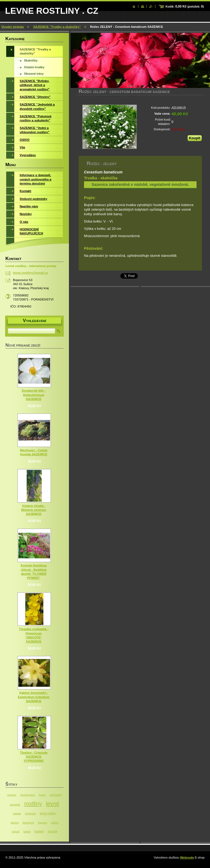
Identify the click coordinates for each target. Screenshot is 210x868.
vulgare (17, 814)
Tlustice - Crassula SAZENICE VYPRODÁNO (34, 757)
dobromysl (28, 823)
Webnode (187, 857)
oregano (12, 795)
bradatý (39, 831)
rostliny (33, 803)
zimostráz (15, 805)
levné (52, 803)
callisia (55, 823)
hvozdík (52, 831)
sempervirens (28, 795)
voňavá (16, 832)
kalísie (27, 832)
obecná (15, 823)
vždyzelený (56, 795)
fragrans (43, 823)
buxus (42, 795)
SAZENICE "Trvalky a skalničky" (57, 27)
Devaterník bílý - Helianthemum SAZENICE (34, 395)
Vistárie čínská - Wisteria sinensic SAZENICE (34, 510)
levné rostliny (48, 813)
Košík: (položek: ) (185, 6)
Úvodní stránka (13, 27)
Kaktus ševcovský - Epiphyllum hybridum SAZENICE (34, 697)
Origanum (30, 814)
